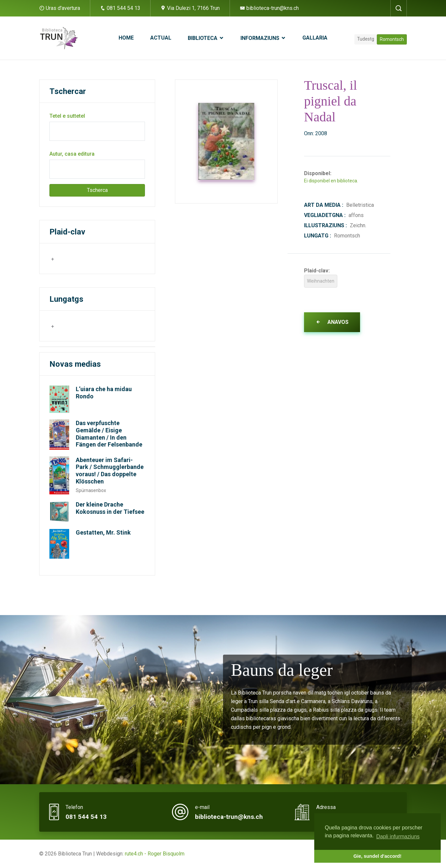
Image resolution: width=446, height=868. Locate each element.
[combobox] (82, 259)
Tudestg (366, 39)
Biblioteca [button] (203, 38)
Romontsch (392, 39)
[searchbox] (83, 258)
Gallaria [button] (315, 38)
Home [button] (126, 38)
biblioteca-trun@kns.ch (269, 8)
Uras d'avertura (63, 8)
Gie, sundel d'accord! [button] (377, 856)
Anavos (332, 322)
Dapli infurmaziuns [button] (398, 837)
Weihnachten (321, 281)
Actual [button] (161, 38)
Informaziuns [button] (261, 38)
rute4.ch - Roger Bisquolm (155, 854)
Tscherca (97, 190)
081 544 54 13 (120, 8)
